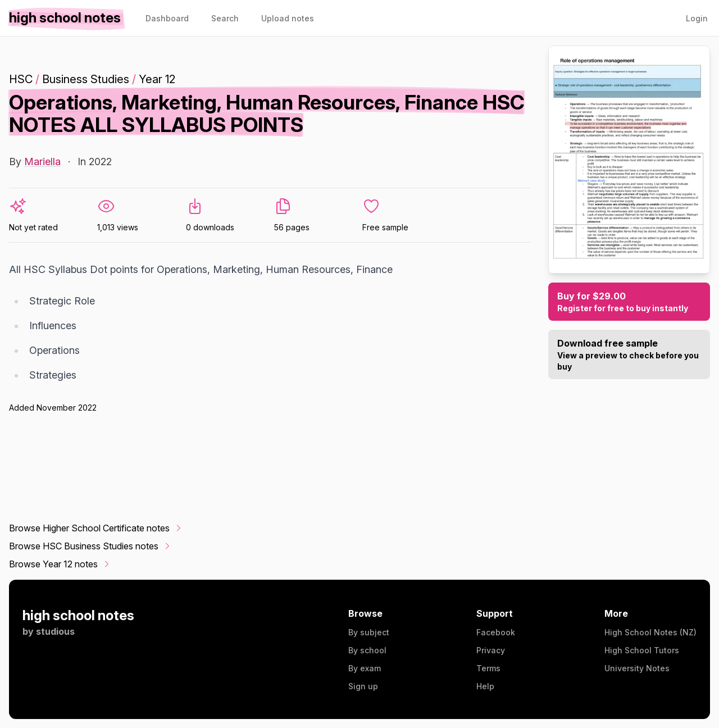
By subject (369, 632)
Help (485, 686)
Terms (488, 668)
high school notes (78, 615)
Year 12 (157, 79)
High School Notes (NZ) (650, 632)
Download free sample (629, 355)
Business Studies (86, 79)
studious (55, 631)
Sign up (363, 686)
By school (367, 650)
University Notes (637, 668)
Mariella (42, 161)
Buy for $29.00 (629, 302)
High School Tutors (642, 650)
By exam (365, 668)
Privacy (491, 650)
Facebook (496, 632)
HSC (21, 79)
